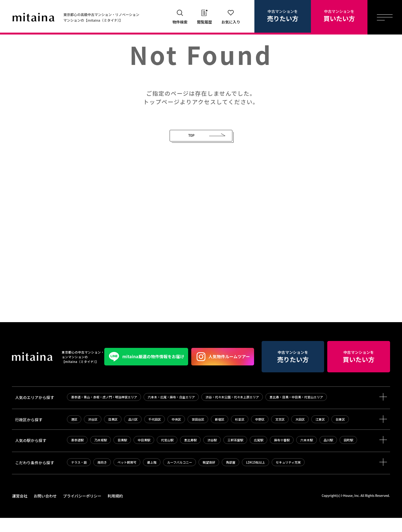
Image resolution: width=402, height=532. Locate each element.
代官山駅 (167, 454)
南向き (102, 477)
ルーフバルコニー (179, 477)
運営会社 (19, 510)
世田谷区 (198, 434)
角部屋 (231, 477)
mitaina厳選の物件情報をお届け (54, 371)
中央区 (176, 434)
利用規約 (114, 510)
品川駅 (328, 454)
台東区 (340, 434)
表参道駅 (77, 454)
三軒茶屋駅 (235, 454)
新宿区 (220, 434)
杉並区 (240, 434)
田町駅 (348, 454)
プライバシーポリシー (81, 510)
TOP (190, 136)
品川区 (133, 434)
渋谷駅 (212, 454)
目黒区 (113, 434)
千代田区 (155, 434)
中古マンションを (283, 16)
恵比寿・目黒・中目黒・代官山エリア (296, 411)
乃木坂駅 (100, 454)
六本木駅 (307, 454)
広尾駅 (258, 454)
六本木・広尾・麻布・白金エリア (171, 411)
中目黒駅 (144, 454)
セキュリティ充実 (288, 477)
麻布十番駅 (282, 454)
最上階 (152, 477)
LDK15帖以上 (255, 477)
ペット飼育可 (127, 477)
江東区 (320, 434)
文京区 (280, 434)
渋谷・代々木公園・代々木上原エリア (232, 411)
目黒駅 (122, 454)
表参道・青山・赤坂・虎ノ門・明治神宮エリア (104, 411)
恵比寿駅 (190, 454)
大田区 (300, 434)
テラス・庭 (79, 477)
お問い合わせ (45, 510)
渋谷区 (93, 434)
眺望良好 (209, 477)
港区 (74, 434)
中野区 (260, 434)
